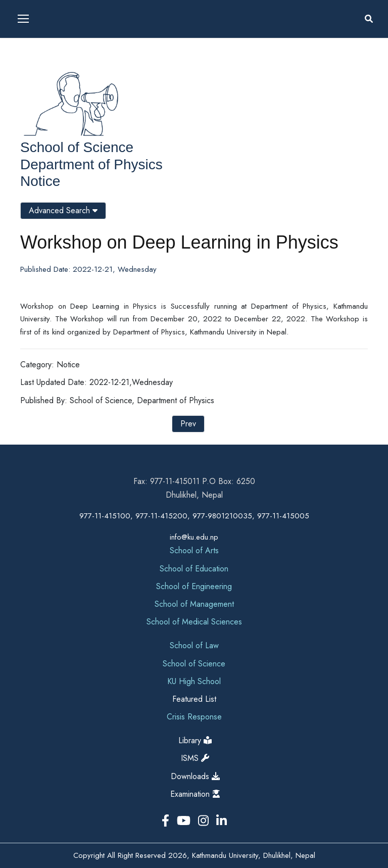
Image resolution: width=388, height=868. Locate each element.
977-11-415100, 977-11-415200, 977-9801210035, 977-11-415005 (194, 516)
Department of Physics (91, 164)
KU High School (194, 681)
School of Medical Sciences (194, 622)
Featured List (194, 699)
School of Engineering (194, 586)
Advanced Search (63, 210)
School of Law (194, 645)
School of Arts (194, 550)
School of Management (194, 604)
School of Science (77, 147)
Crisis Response (194, 717)
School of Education (194, 569)
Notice (40, 181)
